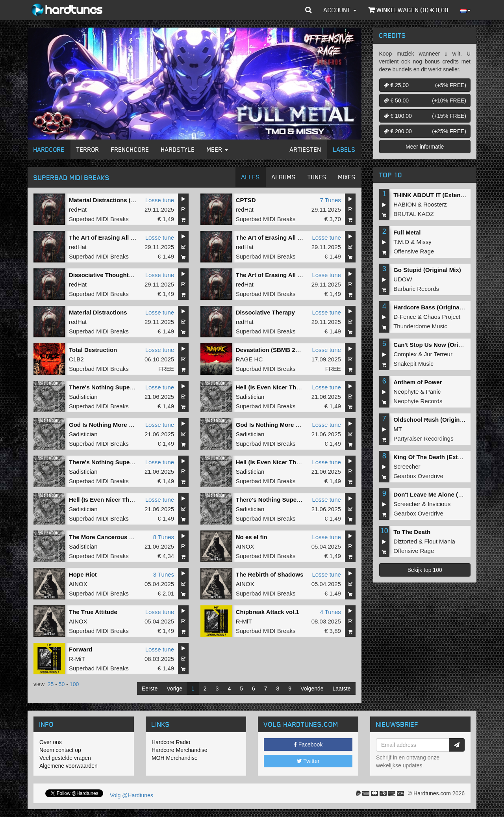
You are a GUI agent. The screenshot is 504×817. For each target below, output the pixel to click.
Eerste (150, 689)
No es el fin (252, 537)
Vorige (174, 689)
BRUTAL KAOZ (414, 214)
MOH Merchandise (175, 758)
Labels (344, 149)
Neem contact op (60, 750)
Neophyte (406, 392)
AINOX (245, 546)
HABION (405, 204)
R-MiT (244, 621)
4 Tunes (330, 612)
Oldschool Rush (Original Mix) (436, 420)
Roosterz (435, 204)
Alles (251, 177)
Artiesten (306, 149)
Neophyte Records (418, 401)
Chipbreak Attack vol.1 (268, 612)
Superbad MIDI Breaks (99, 219)
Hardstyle (178, 149)
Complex (405, 354)
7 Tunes (330, 200)
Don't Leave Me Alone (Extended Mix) (446, 494)
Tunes (317, 177)
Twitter (308, 761)
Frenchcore (130, 149)
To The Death (412, 532)
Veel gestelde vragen (65, 758)
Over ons (51, 742)
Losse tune (160, 200)
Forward (81, 649)
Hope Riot (83, 574)
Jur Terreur (438, 354)
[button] (309, 10)
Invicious (439, 504)
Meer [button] (217, 149)
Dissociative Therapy (265, 312)
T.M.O (401, 242)
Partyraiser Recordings (423, 438)
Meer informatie (425, 147)
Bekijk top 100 (425, 570)
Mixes (347, 177)
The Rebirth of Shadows (270, 574)
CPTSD (246, 200)
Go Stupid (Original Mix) (427, 270)
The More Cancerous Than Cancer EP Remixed (135, 537)
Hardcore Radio (171, 742)
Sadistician (83, 397)
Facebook (308, 744)
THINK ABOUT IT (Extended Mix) (439, 195)
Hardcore (49, 149)
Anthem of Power (418, 382)
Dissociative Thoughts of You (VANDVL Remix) (134, 275)
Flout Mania (440, 541)
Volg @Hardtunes (132, 795)
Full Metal (407, 232)
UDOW (403, 279)
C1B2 (76, 359)
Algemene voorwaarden (69, 766)
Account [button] (340, 10)
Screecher (407, 466)
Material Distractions (98, 312)
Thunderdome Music (420, 326)
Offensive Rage (414, 251)
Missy (424, 242)
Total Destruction (93, 350)
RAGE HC (249, 359)
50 (62, 684)
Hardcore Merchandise (180, 750)
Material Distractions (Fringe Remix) (120, 200)
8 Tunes (164, 537)
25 (51, 684)
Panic (434, 392)
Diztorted (405, 541)
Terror (88, 149)
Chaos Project (442, 317)
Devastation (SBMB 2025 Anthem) (283, 350)
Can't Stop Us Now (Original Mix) (439, 345)
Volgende (312, 689)
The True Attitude (93, 612)
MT (398, 429)
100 (74, 684)
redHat (78, 209)
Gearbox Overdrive (418, 476)
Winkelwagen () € (408, 10)
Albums (284, 177)
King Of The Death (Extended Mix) (441, 457)
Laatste (342, 689)
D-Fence (405, 317)
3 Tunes (164, 574)
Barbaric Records (416, 289)
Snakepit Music (413, 364)
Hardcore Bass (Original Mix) (434, 307)
